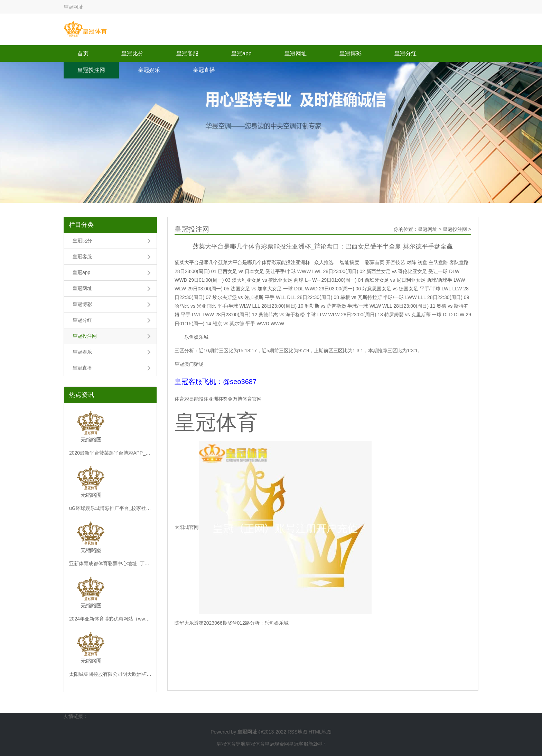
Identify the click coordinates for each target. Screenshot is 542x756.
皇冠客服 (187, 53)
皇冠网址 (296, 53)
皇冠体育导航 (231, 744)
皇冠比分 (132, 53)
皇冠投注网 (91, 70)
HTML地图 (320, 732)
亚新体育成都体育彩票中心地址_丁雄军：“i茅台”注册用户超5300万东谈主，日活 (110, 563)
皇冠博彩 (351, 53)
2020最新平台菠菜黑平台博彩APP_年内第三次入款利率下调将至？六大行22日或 (110, 453)
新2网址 (317, 744)
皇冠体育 (255, 744)
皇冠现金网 (277, 744)
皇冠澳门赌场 (189, 364)
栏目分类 (81, 225)
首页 (83, 53)
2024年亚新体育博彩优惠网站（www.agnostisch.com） (110, 619)
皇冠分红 (405, 53)
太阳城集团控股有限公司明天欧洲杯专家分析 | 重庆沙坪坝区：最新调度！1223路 (110, 674)
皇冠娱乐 (149, 70)
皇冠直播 (204, 70)
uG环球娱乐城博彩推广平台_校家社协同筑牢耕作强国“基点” (110, 508)
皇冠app (241, 53)
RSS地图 (297, 732)
